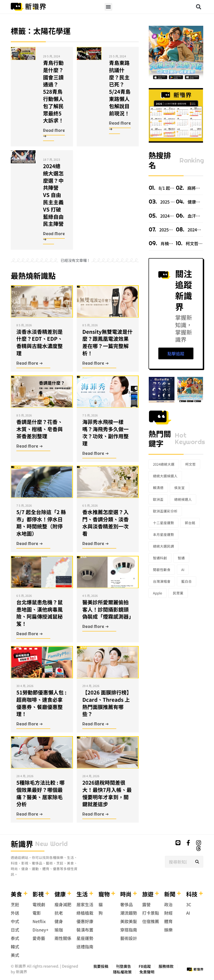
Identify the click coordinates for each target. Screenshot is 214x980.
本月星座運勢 (163, 534)
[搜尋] (197, 862)
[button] (108, 7)
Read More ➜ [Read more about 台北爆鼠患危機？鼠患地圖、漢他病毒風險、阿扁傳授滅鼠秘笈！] (30, 634)
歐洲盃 (158, 499)
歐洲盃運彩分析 (165, 511)
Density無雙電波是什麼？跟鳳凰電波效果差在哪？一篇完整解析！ (107, 342)
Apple (158, 593)
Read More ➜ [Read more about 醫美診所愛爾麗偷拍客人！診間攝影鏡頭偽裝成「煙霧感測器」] (96, 626)
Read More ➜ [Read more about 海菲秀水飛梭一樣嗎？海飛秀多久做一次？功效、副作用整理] (96, 453)
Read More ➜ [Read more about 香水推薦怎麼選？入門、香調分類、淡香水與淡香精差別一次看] (96, 544)
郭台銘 (190, 523)
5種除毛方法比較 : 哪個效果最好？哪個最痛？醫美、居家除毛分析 (40, 793)
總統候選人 (183, 499)
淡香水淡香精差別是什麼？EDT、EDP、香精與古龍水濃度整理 (40, 342)
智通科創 (160, 558)
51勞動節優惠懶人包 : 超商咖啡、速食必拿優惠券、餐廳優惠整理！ (41, 703)
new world (51, 844)
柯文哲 (190, 464)
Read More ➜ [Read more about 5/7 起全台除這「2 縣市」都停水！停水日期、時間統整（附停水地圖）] (30, 544)
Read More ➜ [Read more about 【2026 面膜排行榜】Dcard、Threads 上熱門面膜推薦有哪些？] (96, 724)
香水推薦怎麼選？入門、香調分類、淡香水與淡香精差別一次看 (105, 523)
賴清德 (158, 488)
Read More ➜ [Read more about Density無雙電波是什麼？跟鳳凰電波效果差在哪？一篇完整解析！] (96, 363)
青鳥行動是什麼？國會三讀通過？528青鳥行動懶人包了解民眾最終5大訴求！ (53, 91)
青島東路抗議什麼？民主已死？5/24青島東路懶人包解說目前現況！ (120, 88)
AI (183, 570)
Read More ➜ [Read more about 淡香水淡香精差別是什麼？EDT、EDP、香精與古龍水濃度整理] (30, 363)
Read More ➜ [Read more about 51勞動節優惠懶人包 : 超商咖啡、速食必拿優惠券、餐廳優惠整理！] (30, 724)
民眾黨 (178, 593)
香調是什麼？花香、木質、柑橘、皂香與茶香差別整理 (40, 429)
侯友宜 (180, 488)
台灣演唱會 (162, 581)
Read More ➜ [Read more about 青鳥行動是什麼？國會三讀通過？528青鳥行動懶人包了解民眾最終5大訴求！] (54, 133)
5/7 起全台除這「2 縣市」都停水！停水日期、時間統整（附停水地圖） (41, 523)
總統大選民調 (163, 546)
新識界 (22, 844)
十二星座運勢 (163, 523)
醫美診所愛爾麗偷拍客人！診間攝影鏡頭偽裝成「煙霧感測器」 (108, 609)
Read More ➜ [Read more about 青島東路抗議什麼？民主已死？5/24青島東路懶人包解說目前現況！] (120, 126)
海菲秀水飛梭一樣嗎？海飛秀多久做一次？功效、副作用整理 (105, 432)
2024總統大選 (164, 464)
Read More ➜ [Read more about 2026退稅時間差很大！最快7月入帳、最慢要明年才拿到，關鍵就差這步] (96, 814)
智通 (181, 558)
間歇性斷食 (162, 570)
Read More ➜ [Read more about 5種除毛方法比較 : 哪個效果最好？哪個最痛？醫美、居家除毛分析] (30, 814)
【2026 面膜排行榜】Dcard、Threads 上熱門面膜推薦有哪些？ (107, 703)
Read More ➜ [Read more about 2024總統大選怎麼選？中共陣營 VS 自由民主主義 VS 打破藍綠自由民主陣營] (54, 236)
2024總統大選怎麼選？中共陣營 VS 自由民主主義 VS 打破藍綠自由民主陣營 (53, 195)
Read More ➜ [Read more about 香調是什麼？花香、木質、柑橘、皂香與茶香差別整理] (30, 446)
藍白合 (187, 581)
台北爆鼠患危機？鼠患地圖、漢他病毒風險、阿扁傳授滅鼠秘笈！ (40, 613)
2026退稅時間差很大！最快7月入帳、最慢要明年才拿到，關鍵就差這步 (107, 793)
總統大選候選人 (165, 476)
